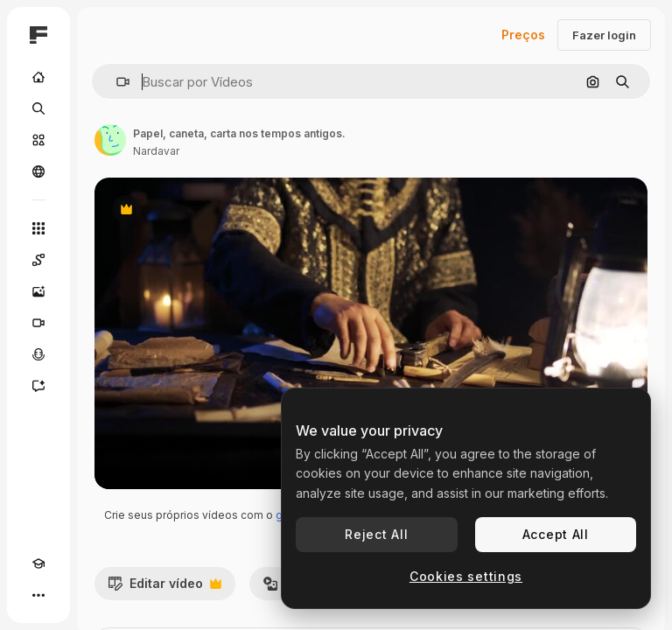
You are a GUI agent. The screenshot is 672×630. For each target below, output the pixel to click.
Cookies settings (466, 576)
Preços (523, 35)
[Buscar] (38, 108)
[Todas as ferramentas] (38, 228)
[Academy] (38, 563)
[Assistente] (38, 386)
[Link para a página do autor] (110, 140)
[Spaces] (38, 260)
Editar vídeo (164, 588)
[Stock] (38, 140)
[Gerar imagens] (38, 291)
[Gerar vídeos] (38, 323)
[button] (116, 82)
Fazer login (604, 35)
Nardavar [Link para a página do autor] (156, 151)
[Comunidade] (38, 171)
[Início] (38, 77)
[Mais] (38, 595)
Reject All (376, 534)
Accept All (556, 534)
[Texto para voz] (38, 354)
